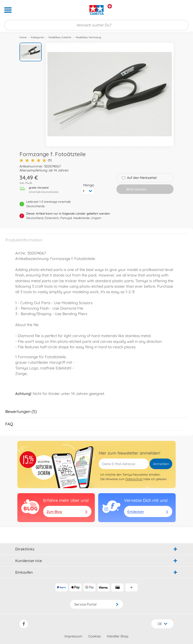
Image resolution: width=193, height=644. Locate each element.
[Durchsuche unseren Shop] (96, 25)
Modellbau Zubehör (60, 37)
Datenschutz (134, 479)
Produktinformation (24, 240)
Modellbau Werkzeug (88, 37)
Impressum (73, 636)
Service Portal (96, 604)
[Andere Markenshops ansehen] (110, 6)
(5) (36, 160)
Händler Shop (118, 636)
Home (23, 37)
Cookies (95, 636)
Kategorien (38, 37)
